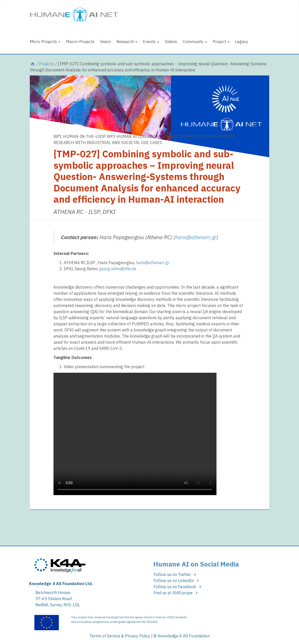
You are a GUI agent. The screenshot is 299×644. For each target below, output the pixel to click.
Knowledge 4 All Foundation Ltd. (61, 584)
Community (195, 42)
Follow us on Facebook (178, 587)
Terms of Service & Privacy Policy (120, 636)
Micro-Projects (45, 42)
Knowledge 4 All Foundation (184, 636)
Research (127, 42)
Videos (171, 42)
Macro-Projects (80, 42)
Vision (105, 42)
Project (221, 42)
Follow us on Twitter (176, 574)
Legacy (242, 42)
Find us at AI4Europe (176, 593)
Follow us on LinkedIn (177, 581)
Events (151, 42)
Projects (47, 64)
